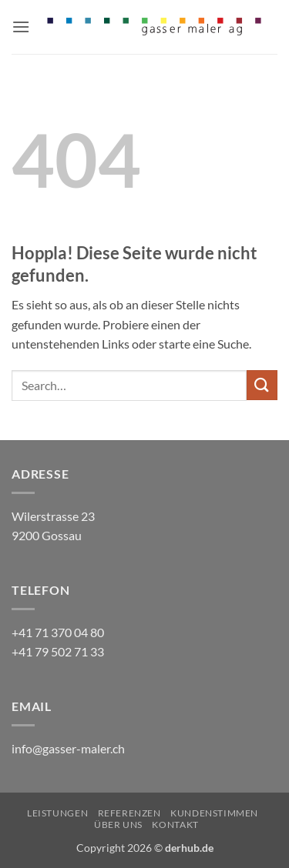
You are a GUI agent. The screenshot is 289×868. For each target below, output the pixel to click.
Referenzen (129, 813)
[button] (21, 27)
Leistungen (57, 813)
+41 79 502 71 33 (58, 651)
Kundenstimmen (214, 813)
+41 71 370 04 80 (58, 632)
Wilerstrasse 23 (53, 516)
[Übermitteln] (262, 385)
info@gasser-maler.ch (68, 748)
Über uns (118, 825)
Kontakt (175, 825)
